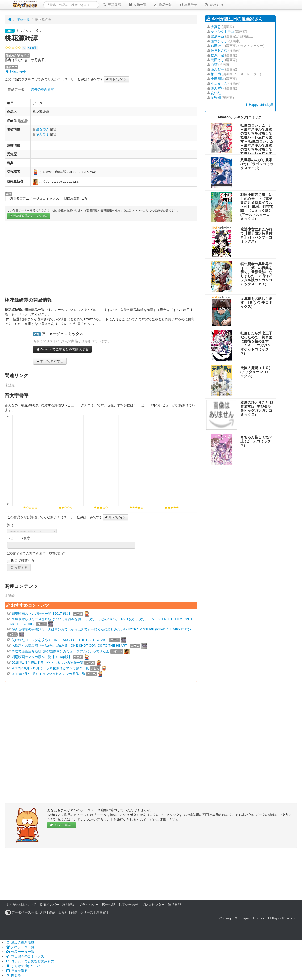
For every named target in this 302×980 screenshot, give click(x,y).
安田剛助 (218, 79)
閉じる (13, 975)
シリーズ (87, 912)
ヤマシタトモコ (222, 32)
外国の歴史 (16, 72)
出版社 (63, 912)
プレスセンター (153, 905)
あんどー (218, 69)
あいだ (216, 93)
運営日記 (175, 905)
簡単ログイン (116, 79)
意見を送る (17, 971)
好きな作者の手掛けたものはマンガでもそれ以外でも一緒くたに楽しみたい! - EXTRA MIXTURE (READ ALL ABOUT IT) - (101, 629)
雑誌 (74, 912)
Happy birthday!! (259, 105)
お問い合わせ (128, 905)
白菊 (214, 65)
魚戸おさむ (219, 50)
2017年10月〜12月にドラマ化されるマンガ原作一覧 (50, 668)
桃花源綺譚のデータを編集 (28, 216)
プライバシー (89, 905)
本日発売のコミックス (25, 956)
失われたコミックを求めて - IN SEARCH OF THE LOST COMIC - (60, 640)
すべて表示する (50, 361)
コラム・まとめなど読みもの (30, 961)
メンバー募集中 (62, 825)
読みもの (214, 5)
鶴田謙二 (218, 46)
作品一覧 (163, 5)
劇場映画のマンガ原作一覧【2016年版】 (42, 657)
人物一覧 (137, 5)
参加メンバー (49, 905)
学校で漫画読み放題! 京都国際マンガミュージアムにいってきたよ (60, 651)
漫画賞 (101, 912)
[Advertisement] (101, 259)
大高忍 (216, 27)
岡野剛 (216, 98)
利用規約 (69, 905)
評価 (10, 525)
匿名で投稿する (21, 561)
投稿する (19, 568)
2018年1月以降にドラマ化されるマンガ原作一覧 (48, 663)
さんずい (218, 88)
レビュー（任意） (20, 538)
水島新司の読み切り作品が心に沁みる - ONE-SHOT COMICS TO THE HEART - (70, 646)
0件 (32, 48)
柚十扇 (216, 74)
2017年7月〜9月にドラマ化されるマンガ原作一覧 (48, 674)
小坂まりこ (219, 83)
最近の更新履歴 (20, 942)
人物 (43, 912)
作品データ (16, 89)
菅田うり (218, 60)
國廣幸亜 (218, 36)
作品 (52, 912)
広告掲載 (109, 905)
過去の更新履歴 (42, 89)
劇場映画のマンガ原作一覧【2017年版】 (42, 614)
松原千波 (218, 55)
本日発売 (188, 5)
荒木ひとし (219, 41)
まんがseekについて (21, 905)
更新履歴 (112, 5)
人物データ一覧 (20, 947)
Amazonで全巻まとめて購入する (62, 349)
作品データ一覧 (20, 952)
